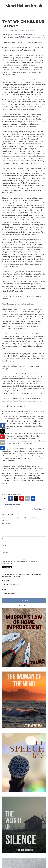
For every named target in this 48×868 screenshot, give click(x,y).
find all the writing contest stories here (32, 37)
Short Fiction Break (24, 5)
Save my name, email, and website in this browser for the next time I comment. (23, 563)
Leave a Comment (30, 31)
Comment (6, 524)
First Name (6, 581)
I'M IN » (24, 600)
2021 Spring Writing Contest (15, 494)
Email (5, 546)
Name (5, 539)
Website (5, 553)
